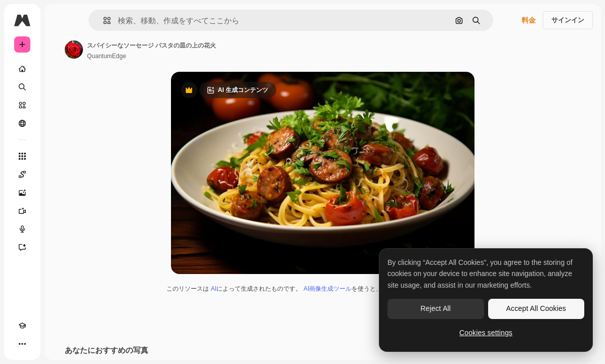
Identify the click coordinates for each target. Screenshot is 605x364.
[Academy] (22, 326)
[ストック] (22, 105)
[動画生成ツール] (22, 211)
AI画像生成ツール (328, 289)
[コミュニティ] (22, 123)
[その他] (22, 344)
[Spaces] (22, 174)
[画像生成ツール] (22, 193)
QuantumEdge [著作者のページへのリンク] (106, 56)
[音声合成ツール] (22, 229)
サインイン (568, 20)
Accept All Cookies (536, 308)
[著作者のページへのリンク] (74, 50)
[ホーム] (22, 69)
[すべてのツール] (22, 156)
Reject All (436, 308)
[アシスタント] (22, 247)
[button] (103, 20)
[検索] (22, 87)
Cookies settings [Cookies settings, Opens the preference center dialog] (486, 333)
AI (214, 289)
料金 (529, 20)
